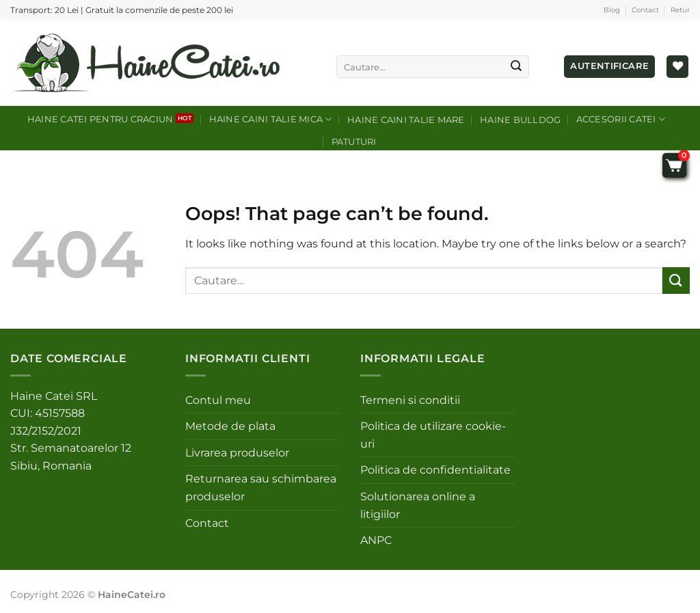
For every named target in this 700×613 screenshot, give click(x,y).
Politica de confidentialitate (435, 470)
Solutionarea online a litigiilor (418, 505)
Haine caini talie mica (271, 119)
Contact (645, 10)
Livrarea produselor (237, 453)
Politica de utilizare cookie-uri (433, 435)
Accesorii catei (621, 119)
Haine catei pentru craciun (100, 119)
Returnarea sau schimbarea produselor (261, 488)
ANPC (376, 540)
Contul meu (218, 400)
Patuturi (354, 142)
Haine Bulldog (520, 120)
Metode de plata (230, 426)
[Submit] (516, 67)
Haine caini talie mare (406, 120)
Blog (612, 10)
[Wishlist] (677, 67)
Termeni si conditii (410, 400)
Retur (680, 10)
